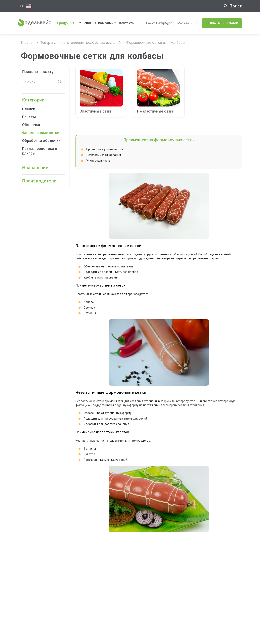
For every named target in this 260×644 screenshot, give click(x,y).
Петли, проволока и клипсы (40, 151)
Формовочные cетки (41, 133)
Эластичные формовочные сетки (109, 246)
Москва (183, 23)
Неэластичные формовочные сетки (111, 392)
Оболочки (34, 125)
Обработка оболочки (41, 141)
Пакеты (32, 117)
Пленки (31, 109)
